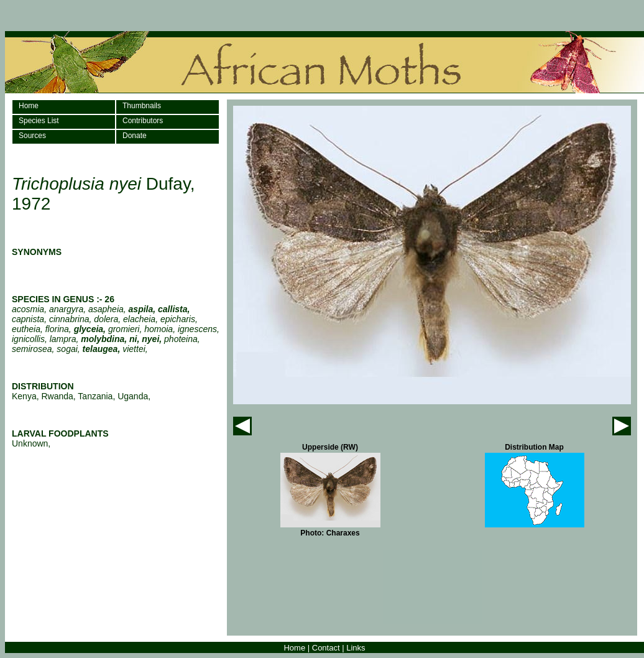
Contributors (143, 121)
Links (356, 648)
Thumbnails (142, 106)
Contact (326, 648)
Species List (39, 121)
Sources (32, 136)
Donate (135, 136)
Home (29, 106)
